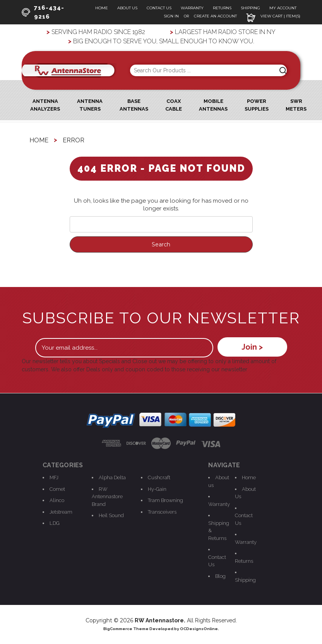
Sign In (172, 16)
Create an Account (215, 16)
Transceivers (162, 512)
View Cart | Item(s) (273, 16)
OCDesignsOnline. (200, 629)
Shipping (250, 8)
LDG (55, 523)
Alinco (57, 500)
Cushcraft (159, 477)
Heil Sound (111, 515)
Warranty (192, 8)
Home (102, 8)
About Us (127, 8)
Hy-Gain (157, 489)
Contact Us (159, 8)
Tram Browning (165, 500)
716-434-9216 (43, 12)
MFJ (54, 477)
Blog (220, 576)
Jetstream (61, 512)
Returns (222, 8)
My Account (283, 8)
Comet (57, 489)
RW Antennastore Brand (107, 497)
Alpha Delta (112, 477)
